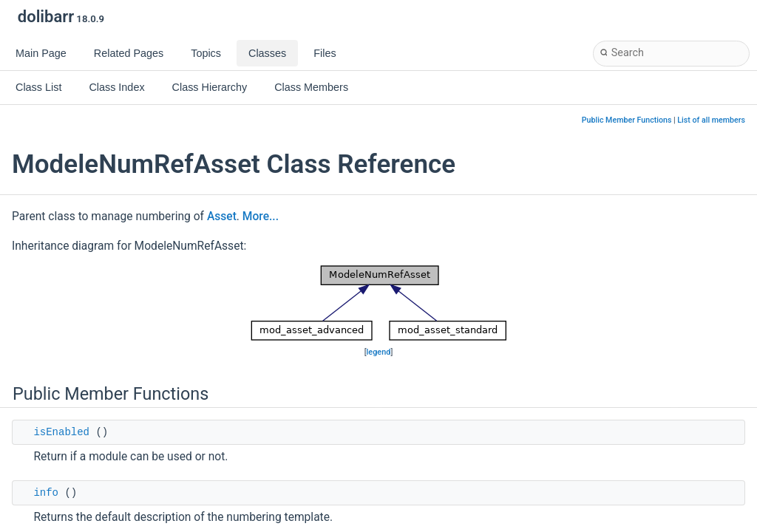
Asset (222, 216)
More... (261, 216)
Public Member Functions (627, 120)
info (46, 493)
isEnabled (61, 432)
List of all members (711, 120)
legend (379, 352)
